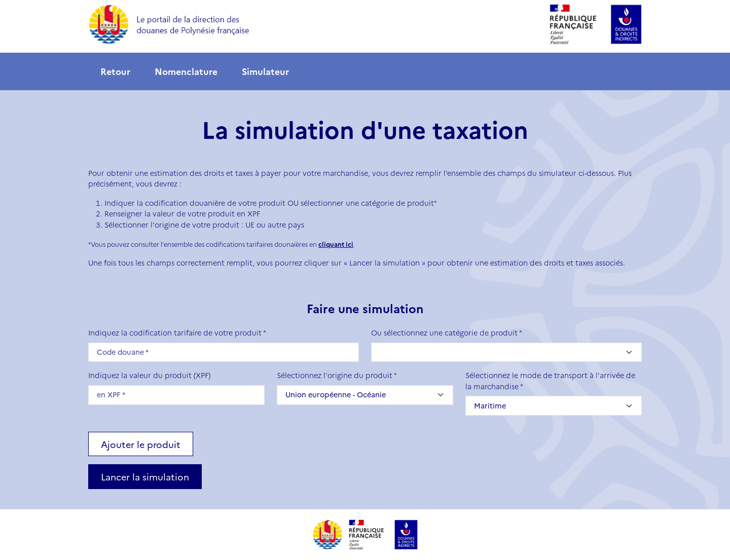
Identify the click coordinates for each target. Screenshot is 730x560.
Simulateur (265, 71)
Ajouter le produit (141, 444)
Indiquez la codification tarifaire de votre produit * (177, 332)
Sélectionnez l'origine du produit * (337, 375)
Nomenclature (186, 71)
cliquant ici (336, 244)
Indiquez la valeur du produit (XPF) (149, 375)
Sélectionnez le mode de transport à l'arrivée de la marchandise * (550, 381)
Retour (115, 71)
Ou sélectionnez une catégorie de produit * (447, 332)
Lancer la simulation (145, 477)
